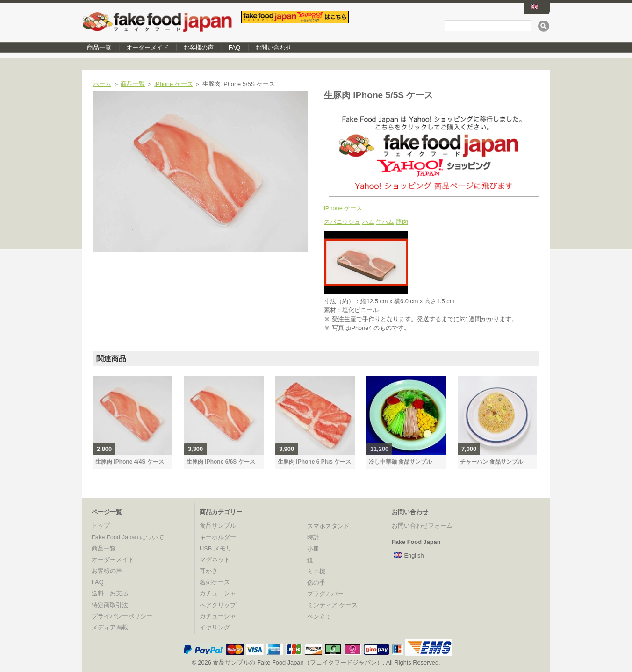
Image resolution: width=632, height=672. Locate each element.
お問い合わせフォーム (422, 525)
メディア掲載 (110, 627)
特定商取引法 (110, 605)
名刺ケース (215, 582)
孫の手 (316, 583)
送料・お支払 (110, 593)
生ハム (385, 222)
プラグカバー (325, 594)
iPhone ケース (173, 84)
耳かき (209, 571)
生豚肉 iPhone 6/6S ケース (221, 462)
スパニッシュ (342, 222)
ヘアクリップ (218, 605)
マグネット (215, 560)
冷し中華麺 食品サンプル (400, 462)
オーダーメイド (147, 47)
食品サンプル (218, 525)
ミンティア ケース (332, 605)
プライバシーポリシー (122, 616)
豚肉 (402, 222)
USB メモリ (216, 548)
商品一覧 (99, 47)
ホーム (102, 84)
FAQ (235, 47)
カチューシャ (218, 593)
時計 (313, 537)
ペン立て (319, 617)
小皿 (313, 549)
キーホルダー (218, 537)
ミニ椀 (316, 571)
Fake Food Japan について (128, 537)
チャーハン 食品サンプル (492, 462)
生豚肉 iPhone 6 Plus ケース (314, 462)
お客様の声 (198, 47)
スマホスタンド (328, 526)
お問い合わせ (273, 47)
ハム (368, 222)
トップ (101, 525)
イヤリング (215, 627)
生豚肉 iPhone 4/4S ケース (130, 462)
